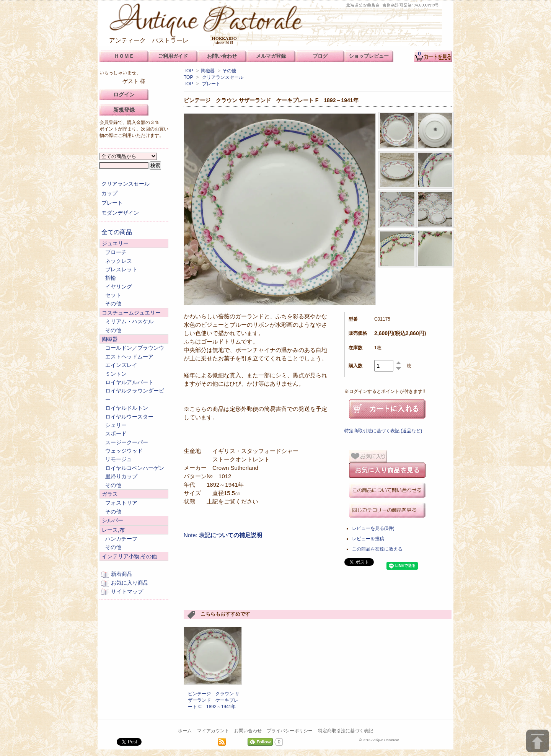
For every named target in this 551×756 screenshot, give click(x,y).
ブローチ (116, 252)
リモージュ (119, 459)
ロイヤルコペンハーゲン (135, 468)
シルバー (112, 520)
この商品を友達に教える (377, 549)
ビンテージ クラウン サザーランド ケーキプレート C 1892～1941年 (214, 700)
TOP (188, 71)
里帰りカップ (121, 476)
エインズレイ (121, 365)
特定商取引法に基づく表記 (346, 731)
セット (113, 295)
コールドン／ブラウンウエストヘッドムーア (135, 352)
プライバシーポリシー (290, 731)
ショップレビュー (369, 56)
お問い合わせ (248, 731)
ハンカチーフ (121, 539)
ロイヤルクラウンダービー (135, 395)
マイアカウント (213, 731)
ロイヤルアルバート (129, 382)
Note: (223, 535)
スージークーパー (127, 442)
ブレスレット (121, 269)
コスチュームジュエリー (131, 313)
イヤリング (119, 287)
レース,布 (113, 530)
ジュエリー (115, 243)
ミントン (116, 374)
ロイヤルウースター (129, 417)
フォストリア (121, 503)
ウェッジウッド (124, 451)
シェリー (116, 425)
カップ (109, 193)
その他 (229, 71)
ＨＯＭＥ (124, 56)
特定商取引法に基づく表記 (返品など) (383, 431)
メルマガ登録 (271, 56)
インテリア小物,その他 (129, 556)
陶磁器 (208, 71)
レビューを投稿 (368, 539)
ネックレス (119, 261)
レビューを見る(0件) (373, 528)
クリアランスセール (223, 77)
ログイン (124, 94)
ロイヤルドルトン (127, 408)
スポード (116, 433)
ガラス (110, 494)
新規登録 (124, 110)
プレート (211, 84)
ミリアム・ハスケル (129, 321)
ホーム (185, 731)
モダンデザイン (120, 213)
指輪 (111, 278)
